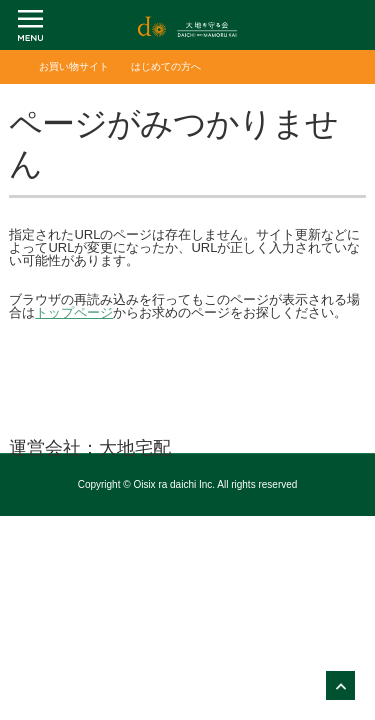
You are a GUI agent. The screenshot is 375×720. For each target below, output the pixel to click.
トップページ (74, 312)
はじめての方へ (166, 66)
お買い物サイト (74, 66)
